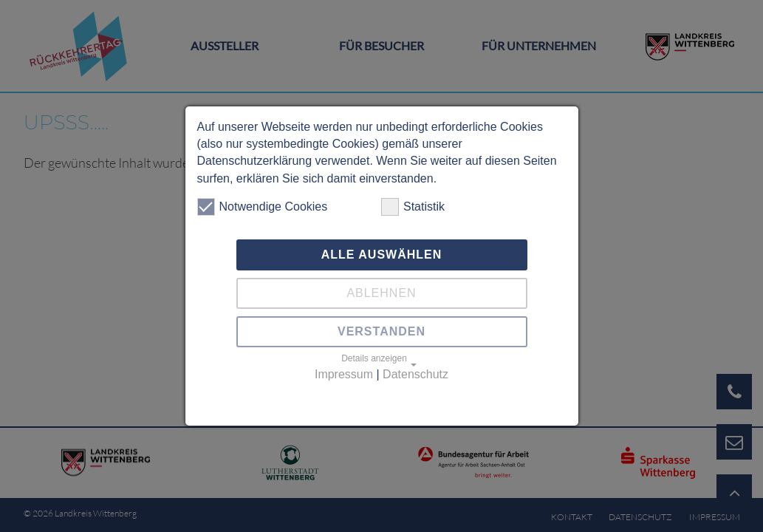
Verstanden (381, 331)
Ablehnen (381, 293)
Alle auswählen (382, 255)
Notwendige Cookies (263, 207)
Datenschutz (415, 374)
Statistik (413, 207)
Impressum (344, 374)
